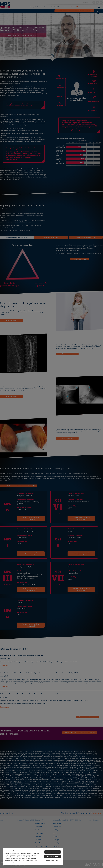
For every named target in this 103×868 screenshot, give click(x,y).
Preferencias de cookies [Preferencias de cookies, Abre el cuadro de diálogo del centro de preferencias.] (53, 861)
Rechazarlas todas (52, 856)
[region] (33, 857)
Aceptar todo (53, 852)
